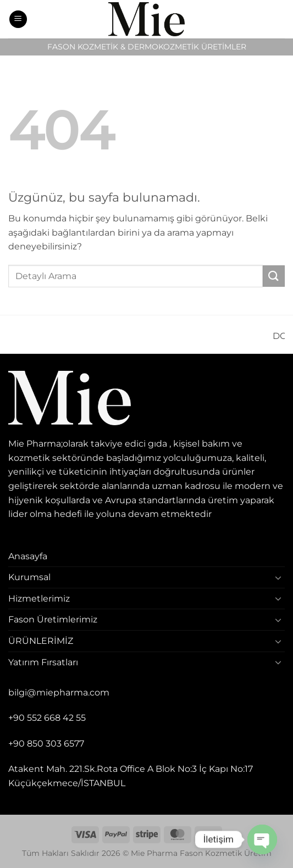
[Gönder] (274, 276)
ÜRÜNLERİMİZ (41, 641)
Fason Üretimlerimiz (53, 619)
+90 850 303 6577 (46, 744)
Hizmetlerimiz (39, 599)
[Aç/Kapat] (278, 577)
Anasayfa (28, 556)
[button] (18, 20)
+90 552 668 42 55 (47, 718)
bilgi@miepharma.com (59, 692)
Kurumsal (29, 577)
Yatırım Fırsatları (43, 662)
